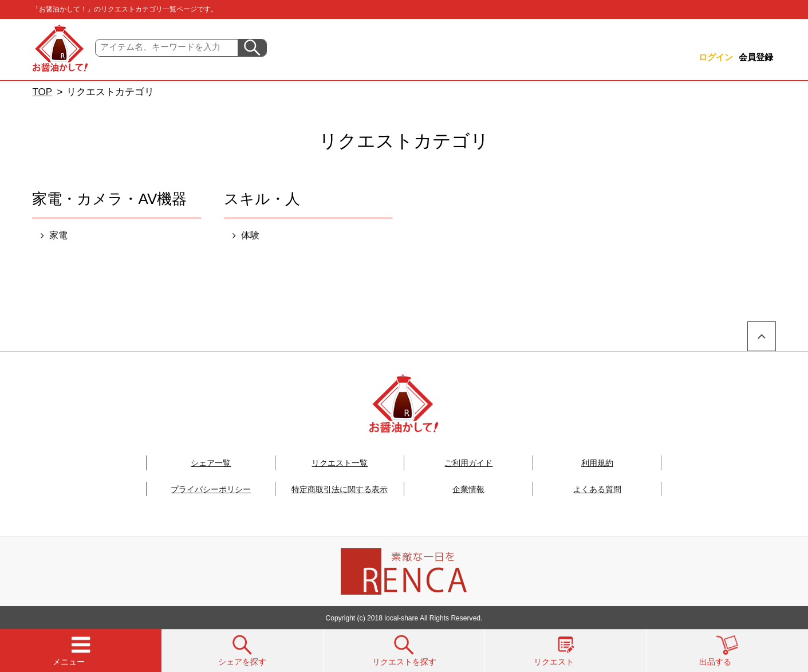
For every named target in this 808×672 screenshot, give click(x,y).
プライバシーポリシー (211, 489)
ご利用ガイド (468, 463)
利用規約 (597, 463)
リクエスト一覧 (340, 463)
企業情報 (468, 489)
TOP (42, 92)
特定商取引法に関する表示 (340, 489)
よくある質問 (597, 489)
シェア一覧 (211, 463)
